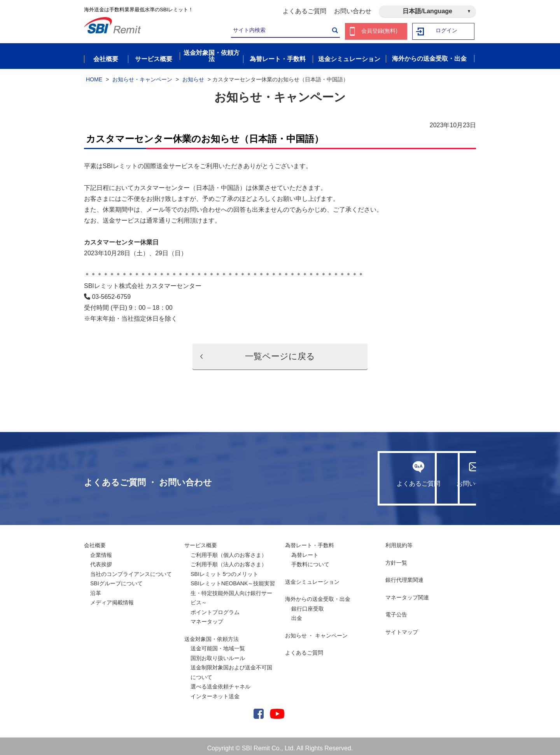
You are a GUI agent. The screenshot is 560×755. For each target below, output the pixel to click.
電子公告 (396, 610)
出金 (297, 614)
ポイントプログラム (215, 608)
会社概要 (95, 541)
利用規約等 (399, 541)
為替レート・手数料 (310, 541)
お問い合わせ (353, 11)
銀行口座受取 (308, 604)
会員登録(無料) (379, 31)
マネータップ (207, 617)
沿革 (96, 589)
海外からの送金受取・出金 (318, 595)
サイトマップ (402, 628)
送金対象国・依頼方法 (212, 635)
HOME (94, 75)
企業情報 (101, 551)
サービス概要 (201, 541)
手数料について (310, 560)
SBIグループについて (116, 579)
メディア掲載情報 (112, 598)
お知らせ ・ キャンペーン (317, 631)
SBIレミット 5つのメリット (224, 570)
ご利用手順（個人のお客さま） (229, 551)
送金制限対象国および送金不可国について (231, 668)
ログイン (447, 31)
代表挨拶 (101, 560)
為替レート (305, 551)
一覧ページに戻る (280, 352)
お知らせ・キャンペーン (142, 75)
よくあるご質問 (304, 11)
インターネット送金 (215, 692)
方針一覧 (396, 558)
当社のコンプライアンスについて (131, 570)
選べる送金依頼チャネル (220, 682)
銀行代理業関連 (404, 576)
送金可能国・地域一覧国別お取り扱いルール (218, 649)
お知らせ (193, 75)
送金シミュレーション (312, 578)
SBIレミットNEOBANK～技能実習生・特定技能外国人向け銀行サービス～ (233, 589)
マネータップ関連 (407, 593)
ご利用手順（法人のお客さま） (229, 560)
